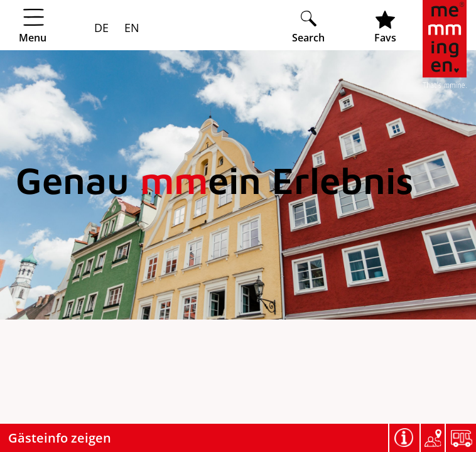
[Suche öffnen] (308, 27)
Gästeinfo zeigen (60, 438)
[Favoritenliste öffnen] (385, 27)
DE (101, 28)
